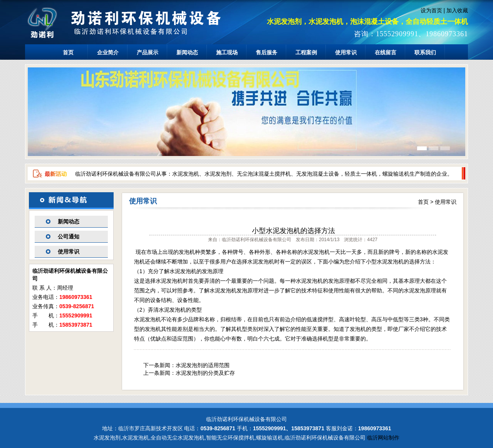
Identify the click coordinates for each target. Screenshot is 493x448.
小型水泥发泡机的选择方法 (293, 231)
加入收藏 (457, 10)
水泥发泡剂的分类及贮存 (205, 373)
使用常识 (346, 52)
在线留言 (386, 52)
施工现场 (227, 52)
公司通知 (69, 237)
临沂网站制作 (383, 438)
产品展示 (148, 52)
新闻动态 (187, 52)
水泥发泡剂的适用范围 (203, 365)
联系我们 (425, 52)
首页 (68, 52)
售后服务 (267, 52)
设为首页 (431, 10)
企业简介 (108, 52)
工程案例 (306, 52)
